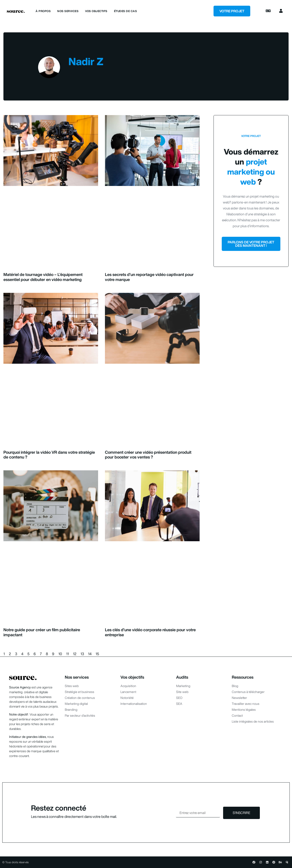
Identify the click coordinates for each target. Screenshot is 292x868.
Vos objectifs (96, 11)
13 (82, 654)
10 (60, 654)
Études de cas (126, 11)
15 (97, 654)
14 (90, 654)
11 (68, 654)
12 (75, 654)
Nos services (68, 11)
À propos (43, 11)
